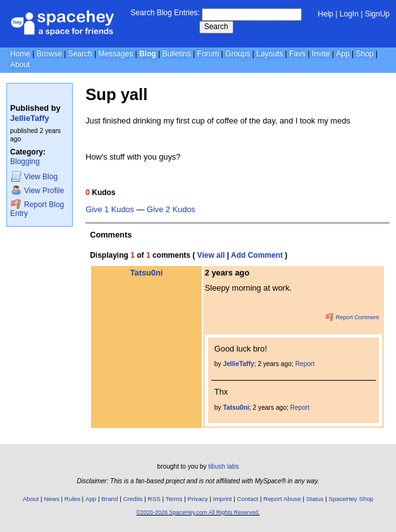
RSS (154, 499)
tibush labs (223, 466)
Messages (115, 54)
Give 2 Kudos (171, 210)
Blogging (25, 161)
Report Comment (352, 317)
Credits (133, 499)
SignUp (377, 14)
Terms (174, 499)
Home (20, 54)
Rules (72, 499)
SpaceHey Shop (351, 499)
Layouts (269, 54)
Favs (297, 54)
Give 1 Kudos (110, 210)
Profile (37, 190)
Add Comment (257, 255)
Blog (148, 54)
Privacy (197, 499)
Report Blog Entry (37, 209)
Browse (49, 54)
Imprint (223, 499)
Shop (364, 54)
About (20, 65)
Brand (109, 499)
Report (305, 364)
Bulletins (176, 54)
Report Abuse (282, 499)
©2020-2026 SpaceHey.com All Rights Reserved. (198, 512)
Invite (321, 54)
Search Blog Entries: (165, 13)
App (343, 54)
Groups (238, 54)
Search (216, 27)
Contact (248, 499)
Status (315, 499)
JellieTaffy (30, 118)
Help (325, 14)
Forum (208, 54)
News (52, 499)
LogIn (349, 14)
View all (211, 255)
